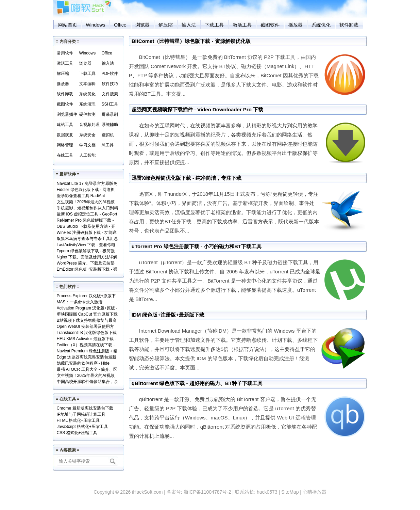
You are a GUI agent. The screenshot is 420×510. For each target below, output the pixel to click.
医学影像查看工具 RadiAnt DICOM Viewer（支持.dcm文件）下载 (87, 196)
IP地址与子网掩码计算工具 (81, 414)
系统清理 (87, 104)
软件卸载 (349, 25)
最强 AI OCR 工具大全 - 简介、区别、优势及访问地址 (87, 370)
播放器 (296, 25)
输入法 (189, 25)
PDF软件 (110, 74)
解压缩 (166, 25)
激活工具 (242, 25)
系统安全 (87, 135)
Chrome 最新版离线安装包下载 (85, 408)
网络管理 (65, 145)
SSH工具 (110, 104)
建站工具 (65, 125)
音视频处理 (89, 125)
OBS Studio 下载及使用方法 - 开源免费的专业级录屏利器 (86, 227)
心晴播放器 (315, 492)
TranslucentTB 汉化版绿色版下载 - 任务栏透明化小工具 (87, 333)
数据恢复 (65, 135)
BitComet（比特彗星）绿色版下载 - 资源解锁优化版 (191, 41)
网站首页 (68, 25)
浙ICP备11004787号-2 (207, 492)
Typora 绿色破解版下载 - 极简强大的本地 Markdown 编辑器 (86, 251)
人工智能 (87, 155)
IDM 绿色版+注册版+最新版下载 (168, 315)
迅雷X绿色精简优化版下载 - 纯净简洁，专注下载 (187, 178)
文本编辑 (87, 84)
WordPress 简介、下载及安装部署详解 (86, 264)
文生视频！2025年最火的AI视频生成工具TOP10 (86, 202)
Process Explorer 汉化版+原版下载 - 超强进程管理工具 (86, 296)
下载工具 (214, 25)
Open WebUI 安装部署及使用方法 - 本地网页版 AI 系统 (85, 327)
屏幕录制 (110, 114)
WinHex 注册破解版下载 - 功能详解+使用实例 (87, 233)
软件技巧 (110, 84)
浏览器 (142, 25)
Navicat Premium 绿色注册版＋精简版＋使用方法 (87, 352)
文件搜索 (110, 94)
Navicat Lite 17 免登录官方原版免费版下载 (87, 184)
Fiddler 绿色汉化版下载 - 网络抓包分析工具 (86, 190)
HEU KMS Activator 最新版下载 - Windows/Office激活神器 (87, 339)
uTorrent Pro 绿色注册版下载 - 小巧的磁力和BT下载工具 (197, 246)
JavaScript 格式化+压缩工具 (82, 427)
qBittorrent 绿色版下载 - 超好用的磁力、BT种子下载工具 (197, 383)
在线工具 (65, 155)
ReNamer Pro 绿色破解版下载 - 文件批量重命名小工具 (85, 221)
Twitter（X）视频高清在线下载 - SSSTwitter (86, 345)
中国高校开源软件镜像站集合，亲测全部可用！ (87, 382)
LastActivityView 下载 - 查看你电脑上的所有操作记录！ (86, 245)
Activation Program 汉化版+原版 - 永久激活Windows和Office (87, 309)
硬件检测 (87, 114)
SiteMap (290, 492)
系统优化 (321, 25)
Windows (96, 25)
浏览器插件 (67, 114)
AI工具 (108, 145)
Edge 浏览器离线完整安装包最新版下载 (87, 358)
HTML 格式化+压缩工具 (78, 420)
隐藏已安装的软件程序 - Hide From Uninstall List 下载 (83, 364)
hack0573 (267, 492)
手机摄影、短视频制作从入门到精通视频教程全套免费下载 (87, 209)
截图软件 (270, 25)
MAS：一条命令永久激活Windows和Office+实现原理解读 (86, 302)
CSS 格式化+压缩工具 (77, 433)
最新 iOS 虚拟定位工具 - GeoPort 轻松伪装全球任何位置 (87, 215)
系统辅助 (110, 125)
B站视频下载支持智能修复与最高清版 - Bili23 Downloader (87, 321)
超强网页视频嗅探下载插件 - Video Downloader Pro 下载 (197, 109)
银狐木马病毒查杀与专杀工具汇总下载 (87, 239)
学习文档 (87, 145)
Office (120, 25)
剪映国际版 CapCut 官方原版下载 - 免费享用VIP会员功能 (87, 315)
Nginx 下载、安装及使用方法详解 (87, 257)
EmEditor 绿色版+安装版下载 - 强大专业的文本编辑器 (87, 270)
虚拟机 (108, 135)
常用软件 (65, 53)
